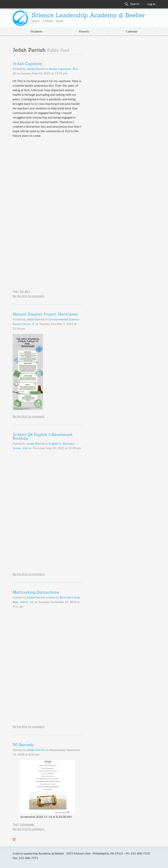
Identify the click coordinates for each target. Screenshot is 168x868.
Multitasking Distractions (36, 593)
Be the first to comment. (29, 296)
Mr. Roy (25, 292)
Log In (151, 4)
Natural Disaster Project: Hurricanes (45, 315)
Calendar (132, 32)
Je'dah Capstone (27, 64)
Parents (84, 32)
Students (36, 32)
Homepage (27, 825)
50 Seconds (23, 745)
